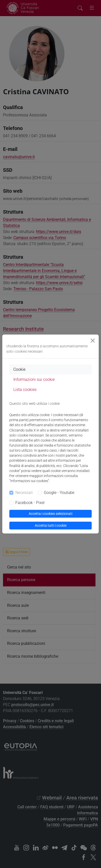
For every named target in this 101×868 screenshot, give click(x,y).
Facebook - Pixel (30, 503)
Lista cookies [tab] (25, 390)
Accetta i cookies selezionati (51, 514)
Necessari (24, 493)
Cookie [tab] (19, 369)
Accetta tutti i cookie (51, 525)
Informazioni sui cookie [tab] (34, 379)
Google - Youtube (59, 493)
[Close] (93, 341)
